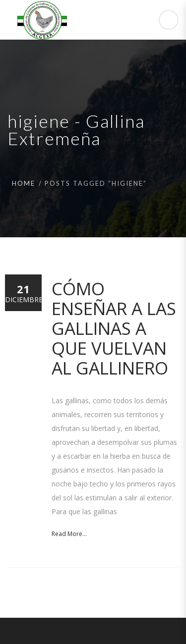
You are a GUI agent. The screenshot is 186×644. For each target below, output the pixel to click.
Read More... (69, 534)
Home (24, 183)
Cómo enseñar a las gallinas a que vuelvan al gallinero (114, 328)
